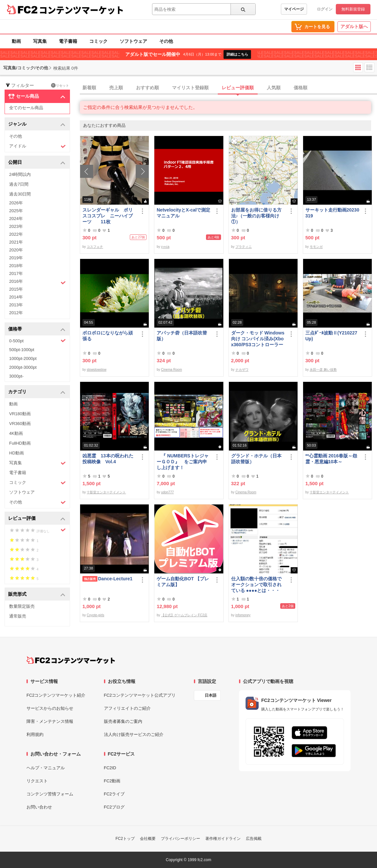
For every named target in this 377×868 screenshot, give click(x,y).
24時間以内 (20, 174)
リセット (60, 85)
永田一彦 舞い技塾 (323, 370)
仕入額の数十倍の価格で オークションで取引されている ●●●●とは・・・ (256, 585)
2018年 (16, 266)
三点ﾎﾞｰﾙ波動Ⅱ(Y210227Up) (331, 336)
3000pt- (16, 376)
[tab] (228, 88)
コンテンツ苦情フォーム (50, 794)
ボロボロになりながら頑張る (108, 336)
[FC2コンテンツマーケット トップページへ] (71, 660)
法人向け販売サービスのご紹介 (134, 734)
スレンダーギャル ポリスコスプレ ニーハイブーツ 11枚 (108, 216)
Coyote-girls (95, 615)
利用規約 (35, 734)
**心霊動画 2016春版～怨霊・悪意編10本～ (331, 459)
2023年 (16, 226)
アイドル (37, 146)
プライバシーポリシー (180, 839)
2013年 (16, 305)
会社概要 (148, 839)
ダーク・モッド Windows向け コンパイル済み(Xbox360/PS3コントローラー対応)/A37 (258, 339)
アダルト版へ (354, 26)
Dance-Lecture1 (107, 579)
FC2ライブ (114, 794)
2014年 (16, 297)
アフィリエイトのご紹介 (127, 708)
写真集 (40, 41)
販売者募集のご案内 (123, 721)
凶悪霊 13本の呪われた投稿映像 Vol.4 (108, 459)
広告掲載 (254, 839)
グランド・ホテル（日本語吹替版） (256, 459)
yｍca (165, 247)
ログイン (325, 9)
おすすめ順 (147, 88)
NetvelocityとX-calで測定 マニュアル (184, 213)
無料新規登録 (353, 9)
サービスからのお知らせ (50, 708)
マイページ (294, 9)
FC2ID (110, 768)
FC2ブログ (114, 807)
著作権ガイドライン (223, 839)
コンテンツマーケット (81, 10)
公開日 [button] (37, 163)
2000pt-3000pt (23, 367)
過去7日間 (19, 184)
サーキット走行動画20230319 (332, 213)
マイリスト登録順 (190, 88)
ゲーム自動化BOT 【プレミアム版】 (183, 582)
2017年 (16, 273)
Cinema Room (172, 370)
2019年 (16, 258)
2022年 (16, 234)
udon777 (168, 492)
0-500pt (37, 341)
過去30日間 (20, 194)
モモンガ (316, 247)
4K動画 (16, 433)
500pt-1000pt (22, 350)
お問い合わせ (39, 807)
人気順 (274, 88)
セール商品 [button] (37, 96)
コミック (98, 41)
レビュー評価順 (238, 88)
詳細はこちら (237, 54)
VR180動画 (20, 414)
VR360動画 (20, 424)
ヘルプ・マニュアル (46, 768)
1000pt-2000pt (23, 358)
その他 (166, 41)
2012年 (16, 313)
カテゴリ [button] (37, 392)
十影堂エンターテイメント (106, 492)
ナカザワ (242, 370)
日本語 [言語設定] (211, 695)
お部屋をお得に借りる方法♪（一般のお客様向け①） (256, 216)
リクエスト (37, 781)
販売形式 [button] (37, 595)
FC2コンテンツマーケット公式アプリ (140, 695)
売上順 (116, 88)
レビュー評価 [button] (37, 519)
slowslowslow (96, 370)
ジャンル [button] (37, 124)
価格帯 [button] (37, 329)
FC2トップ (125, 839)
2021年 (16, 242)
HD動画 (17, 453)
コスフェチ (95, 247)
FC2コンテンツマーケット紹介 (56, 695)
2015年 (16, 289)
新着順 (89, 88)
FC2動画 (112, 781)
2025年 (16, 211)
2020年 (16, 250)
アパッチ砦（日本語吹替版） (182, 336)
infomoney (243, 615)
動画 (16, 41)
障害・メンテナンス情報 (50, 721)
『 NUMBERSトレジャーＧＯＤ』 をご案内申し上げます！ (183, 462)
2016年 (37, 282)
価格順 (300, 88)
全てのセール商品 (26, 108)
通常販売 (18, 616)
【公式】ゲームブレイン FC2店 (184, 615)
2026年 (16, 203)
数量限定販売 (22, 606)
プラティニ (244, 247)
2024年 (16, 219)
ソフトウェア (133, 41)
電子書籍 (68, 41)
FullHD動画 (20, 443)
